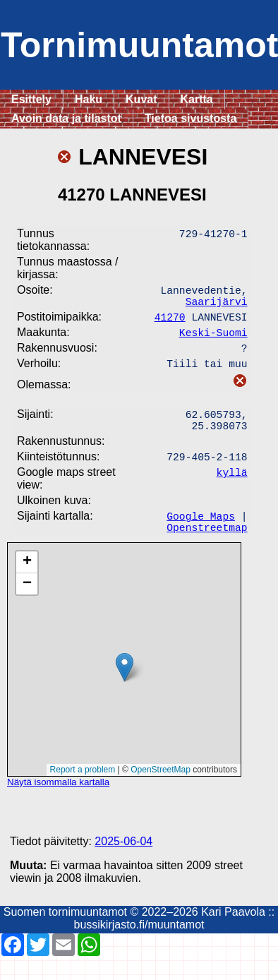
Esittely (31, 99)
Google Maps (201, 537)
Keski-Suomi (213, 340)
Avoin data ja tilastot (66, 118)
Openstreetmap (207, 551)
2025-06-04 (123, 865)
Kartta (197, 99)
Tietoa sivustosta (191, 118)
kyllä (232, 490)
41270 (170, 323)
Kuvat (141, 99)
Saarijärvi (217, 306)
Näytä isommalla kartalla (58, 806)
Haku (89, 99)
